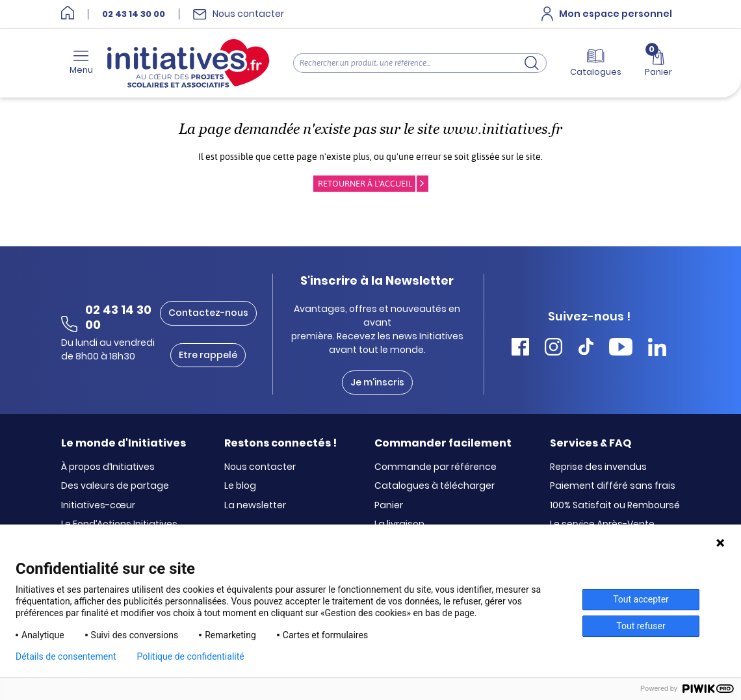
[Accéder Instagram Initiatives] (553, 349)
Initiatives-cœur (98, 506)
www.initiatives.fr (502, 129)
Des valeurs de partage (115, 486)
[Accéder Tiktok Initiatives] (586, 349)
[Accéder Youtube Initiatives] (621, 349)
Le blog (240, 486)
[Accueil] (68, 14)
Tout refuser (641, 626)
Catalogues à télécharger (435, 486)
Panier (389, 506)
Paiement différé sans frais (613, 486)
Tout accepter (641, 599)
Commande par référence (435, 467)
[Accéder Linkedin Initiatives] (657, 349)
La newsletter (255, 506)
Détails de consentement (66, 656)
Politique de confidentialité (191, 656)
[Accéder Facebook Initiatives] (520, 349)
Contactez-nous (208, 313)
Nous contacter (260, 467)
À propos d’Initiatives (108, 467)
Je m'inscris (377, 382)
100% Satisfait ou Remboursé (615, 506)
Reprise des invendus (598, 467)
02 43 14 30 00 (134, 14)
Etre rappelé (208, 355)
